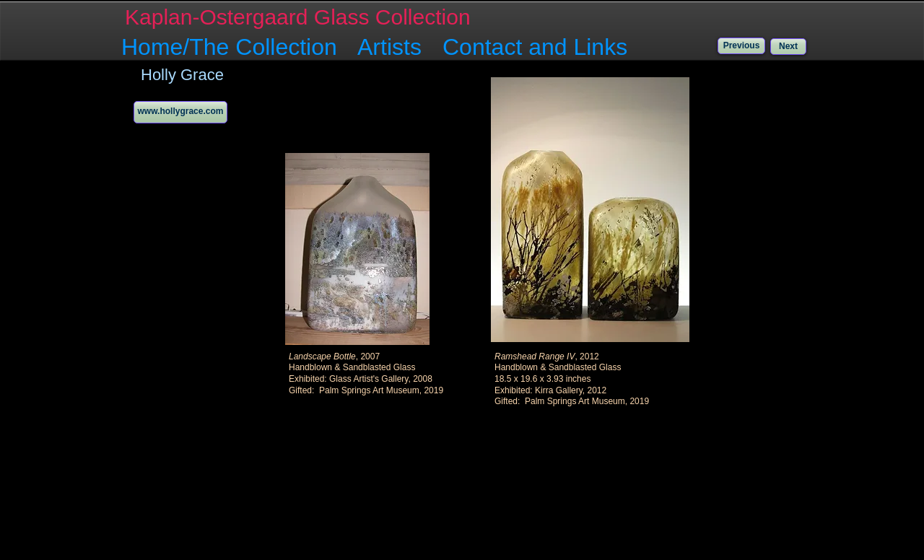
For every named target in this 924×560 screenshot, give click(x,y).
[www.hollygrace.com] (180, 112)
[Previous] (741, 46)
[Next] (788, 47)
